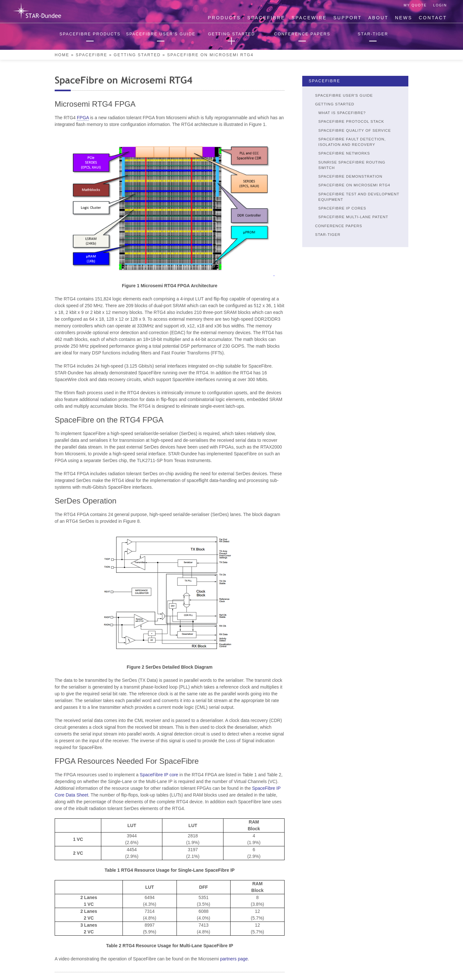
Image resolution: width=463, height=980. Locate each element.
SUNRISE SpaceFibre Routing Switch (352, 165)
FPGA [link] (83, 118)
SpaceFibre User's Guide (344, 95)
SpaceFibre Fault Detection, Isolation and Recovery (352, 142)
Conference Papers (339, 226)
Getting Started (137, 55)
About (378, 18)
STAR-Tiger (328, 235)
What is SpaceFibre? (342, 113)
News (404, 18)
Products (225, 18)
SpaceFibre (266, 18)
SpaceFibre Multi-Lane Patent (353, 217)
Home (62, 55)
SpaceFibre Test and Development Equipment (359, 197)
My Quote (415, 5)
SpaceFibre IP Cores (342, 208)
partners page (234, 959)
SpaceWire (309, 18)
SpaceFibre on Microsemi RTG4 (354, 185)
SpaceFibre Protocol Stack (351, 121)
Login (440, 5)
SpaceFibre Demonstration (350, 176)
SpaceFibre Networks (344, 153)
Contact (433, 18)
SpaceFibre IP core (159, 775)
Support (348, 18)
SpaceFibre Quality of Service (355, 130)
